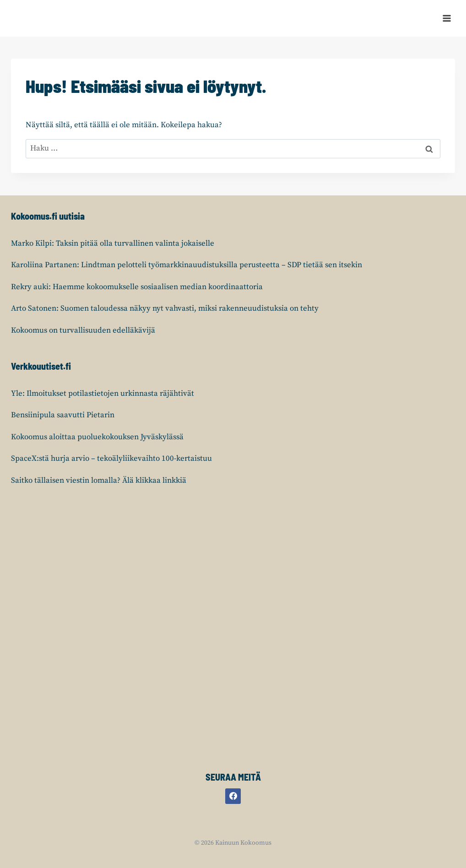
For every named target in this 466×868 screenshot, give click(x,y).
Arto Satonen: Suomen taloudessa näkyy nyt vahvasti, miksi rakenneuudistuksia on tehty (165, 308)
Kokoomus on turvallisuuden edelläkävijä (83, 330)
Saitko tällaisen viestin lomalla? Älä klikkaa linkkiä (99, 480)
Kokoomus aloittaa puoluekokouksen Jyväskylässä (97, 437)
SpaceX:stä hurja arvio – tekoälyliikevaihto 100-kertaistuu (111, 458)
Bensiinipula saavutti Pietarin (63, 415)
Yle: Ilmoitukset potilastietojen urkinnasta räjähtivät (103, 394)
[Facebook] (233, 796)
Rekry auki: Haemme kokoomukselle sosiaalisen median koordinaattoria (137, 287)
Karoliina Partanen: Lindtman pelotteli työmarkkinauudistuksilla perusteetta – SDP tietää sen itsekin (187, 265)
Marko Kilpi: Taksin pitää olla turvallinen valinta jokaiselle (113, 243)
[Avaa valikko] (447, 18)
